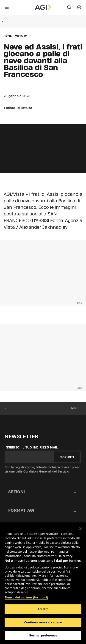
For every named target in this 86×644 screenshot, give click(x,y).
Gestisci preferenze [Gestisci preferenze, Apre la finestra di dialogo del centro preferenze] (43, 635)
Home (8, 36)
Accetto (43, 609)
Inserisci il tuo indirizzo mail (31, 447)
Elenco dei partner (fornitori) (26, 597)
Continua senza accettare (43, 622)
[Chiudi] (80, 529)
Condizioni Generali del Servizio (46, 471)
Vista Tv (21, 36)
